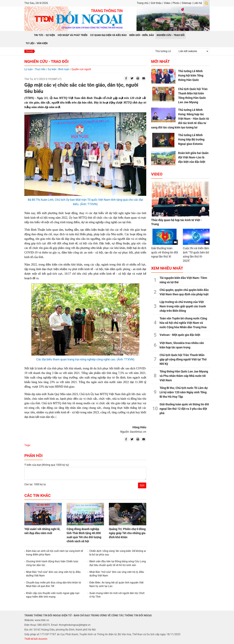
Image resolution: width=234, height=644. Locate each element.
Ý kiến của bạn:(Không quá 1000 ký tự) (47, 465)
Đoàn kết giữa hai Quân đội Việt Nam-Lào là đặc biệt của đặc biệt (193, 157)
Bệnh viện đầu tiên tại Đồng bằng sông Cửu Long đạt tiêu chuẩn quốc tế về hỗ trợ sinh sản (118, 563)
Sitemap (186, 3)
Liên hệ (198, 3)
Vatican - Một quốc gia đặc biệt (180, 335)
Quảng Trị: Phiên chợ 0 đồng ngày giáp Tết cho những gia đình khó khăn (127, 533)
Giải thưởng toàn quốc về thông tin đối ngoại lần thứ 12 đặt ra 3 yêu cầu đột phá (184, 409)
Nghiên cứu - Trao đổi (46, 62)
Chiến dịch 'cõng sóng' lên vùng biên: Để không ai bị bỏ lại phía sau (118, 553)
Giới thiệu (156, 3)
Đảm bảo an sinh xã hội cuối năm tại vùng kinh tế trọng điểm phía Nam (54, 553)
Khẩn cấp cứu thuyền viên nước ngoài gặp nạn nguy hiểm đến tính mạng (53, 595)
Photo (176, 3)
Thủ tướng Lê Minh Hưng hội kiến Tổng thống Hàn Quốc (191, 75)
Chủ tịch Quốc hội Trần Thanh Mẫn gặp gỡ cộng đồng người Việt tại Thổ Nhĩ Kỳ (183, 359)
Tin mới (29, 51)
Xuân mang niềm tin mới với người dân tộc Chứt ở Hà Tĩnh (117, 595)
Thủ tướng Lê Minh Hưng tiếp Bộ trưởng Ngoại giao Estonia (191, 139)
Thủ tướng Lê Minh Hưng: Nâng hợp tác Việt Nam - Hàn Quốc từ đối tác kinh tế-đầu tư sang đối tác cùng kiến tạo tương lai (180, 119)
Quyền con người (81, 69)
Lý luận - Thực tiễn (35, 69)
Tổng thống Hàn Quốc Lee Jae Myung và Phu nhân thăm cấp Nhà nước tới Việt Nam (184, 376)
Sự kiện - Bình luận (58, 69)
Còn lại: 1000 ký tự (35, 484)
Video (167, 3)
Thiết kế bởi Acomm (36, 639)
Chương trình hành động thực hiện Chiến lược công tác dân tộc (52, 563)
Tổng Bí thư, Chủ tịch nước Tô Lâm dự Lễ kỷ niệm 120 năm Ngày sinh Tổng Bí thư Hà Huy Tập (184, 392)
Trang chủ (143, 3)
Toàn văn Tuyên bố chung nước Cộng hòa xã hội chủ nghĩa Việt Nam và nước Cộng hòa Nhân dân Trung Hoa (183, 323)
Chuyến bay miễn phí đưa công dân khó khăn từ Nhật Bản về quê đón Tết (54, 584)
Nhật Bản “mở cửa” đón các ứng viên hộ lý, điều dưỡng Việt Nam (53, 574)
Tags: (28, 445)
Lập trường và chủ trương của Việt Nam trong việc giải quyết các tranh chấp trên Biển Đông (183, 306)
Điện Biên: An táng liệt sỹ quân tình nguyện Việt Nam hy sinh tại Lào (116, 584)
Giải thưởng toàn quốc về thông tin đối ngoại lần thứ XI (165, 252)
